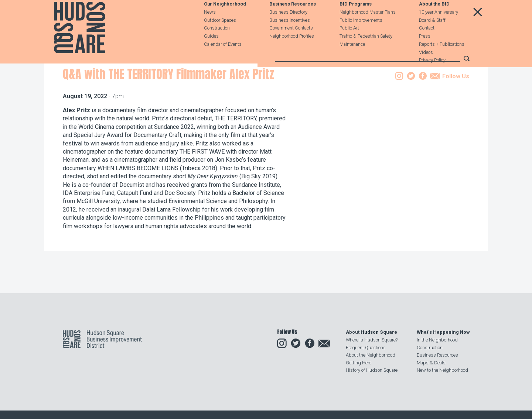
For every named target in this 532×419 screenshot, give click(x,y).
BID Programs (356, 21)
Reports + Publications (442, 61)
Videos (426, 69)
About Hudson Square (371, 332)
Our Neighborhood (225, 21)
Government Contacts (291, 45)
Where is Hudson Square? (372, 340)
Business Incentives (290, 37)
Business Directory (288, 29)
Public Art (349, 45)
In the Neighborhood (437, 340)
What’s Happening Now (443, 332)
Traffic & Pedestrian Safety (366, 53)
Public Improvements (361, 37)
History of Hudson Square (372, 370)
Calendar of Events (223, 61)
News (210, 29)
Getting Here (359, 363)
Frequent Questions (366, 348)
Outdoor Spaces (220, 37)
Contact (427, 45)
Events (111, 105)
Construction (217, 45)
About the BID (434, 21)
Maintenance (352, 61)
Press (425, 53)
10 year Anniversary (439, 29)
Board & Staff (432, 37)
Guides (211, 53)
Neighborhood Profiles (292, 53)
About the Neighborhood (371, 355)
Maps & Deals (431, 363)
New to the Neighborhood (442, 370)
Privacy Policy (432, 77)
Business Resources (293, 21)
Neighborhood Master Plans (368, 29)
